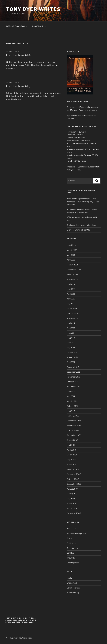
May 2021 (71, 255)
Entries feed (72, 583)
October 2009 (73, 430)
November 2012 (74, 357)
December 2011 (73, 372)
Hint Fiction (71, 528)
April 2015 (71, 328)
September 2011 (74, 386)
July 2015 (71, 323)
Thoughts (71, 558)
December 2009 (74, 421)
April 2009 (71, 450)
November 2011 (74, 377)
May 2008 (71, 460)
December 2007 (74, 474)
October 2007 (73, 479)
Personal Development (76, 533)
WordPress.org (73, 593)
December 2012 (74, 352)
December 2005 (74, 513)
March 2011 (72, 401)
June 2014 (71, 333)
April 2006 (71, 503)
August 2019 (72, 279)
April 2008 (71, 464)
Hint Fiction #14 (18, 55)
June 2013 (71, 343)
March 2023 (72, 250)
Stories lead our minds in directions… (82, 225)
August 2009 (72, 440)
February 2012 (73, 367)
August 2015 (72, 318)
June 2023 (71, 245)
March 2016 (72, 309)
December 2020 (74, 270)
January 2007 (73, 494)
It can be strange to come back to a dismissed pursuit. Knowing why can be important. (83, 202)
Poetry (69, 538)
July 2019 (71, 284)
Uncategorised (73, 563)
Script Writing (72, 548)
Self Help (70, 553)
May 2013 (71, 347)
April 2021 (71, 260)
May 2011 (71, 396)
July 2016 (71, 304)
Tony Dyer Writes (33, 9)
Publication (71, 543)
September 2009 (74, 435)
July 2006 (71, 499)
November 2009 (74, 426)
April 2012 (71, 362)
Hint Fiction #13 (18, 86)
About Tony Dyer (39, 26)
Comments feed (74, 588)
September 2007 (74, 484)
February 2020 (73, 274)
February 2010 (73, 416)
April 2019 (71, 294)
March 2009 (72, 455)
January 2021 (72, 265)
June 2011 (71, 391)
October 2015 (73, 313)
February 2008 (73, 469)
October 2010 (73, 406)
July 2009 (71, 445)
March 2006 (72, 508)
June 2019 (71, 289)
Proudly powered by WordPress (19, 638)
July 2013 (71, 338)
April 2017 (71, 299)
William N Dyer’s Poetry (16, 26)
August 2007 (72, 489)
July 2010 (71, 411)
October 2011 (72, 382)
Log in (69, 578)
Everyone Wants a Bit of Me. (78, 230)
